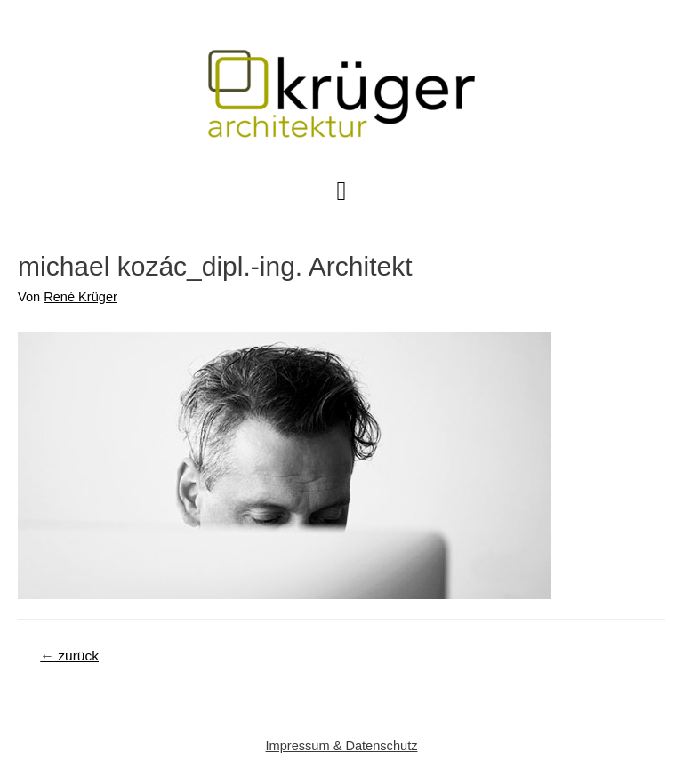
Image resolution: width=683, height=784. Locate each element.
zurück (69, 656)
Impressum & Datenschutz (342, 746)
